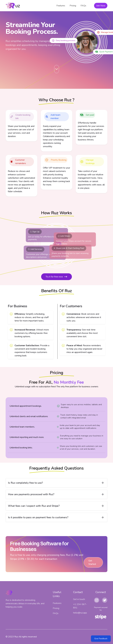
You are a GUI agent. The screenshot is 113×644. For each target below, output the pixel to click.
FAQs (83, 6)
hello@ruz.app (80, 613)
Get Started (92, 563)
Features (61, 6)
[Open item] (56, 483)
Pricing (73, 6)
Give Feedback (101, 639)
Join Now (101, 6)
